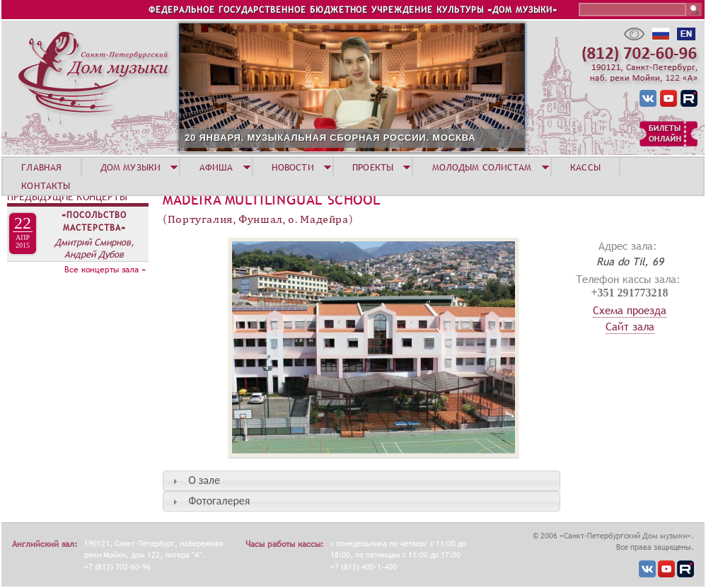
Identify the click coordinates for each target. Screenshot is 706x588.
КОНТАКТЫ (46, 185)
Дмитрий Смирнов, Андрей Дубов (94, 248)
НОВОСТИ (293, 167)
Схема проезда (630, 310)
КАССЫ (585, 167)
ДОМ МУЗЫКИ (131, 167)
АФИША (216, 167)
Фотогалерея (219, 501)
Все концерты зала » (105, 270)
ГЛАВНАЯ (41, 167)
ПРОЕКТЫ (373, 167)
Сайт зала (630, 326)
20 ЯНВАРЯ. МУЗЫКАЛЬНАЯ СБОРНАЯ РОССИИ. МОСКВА (330, 138)
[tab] (361, 481)
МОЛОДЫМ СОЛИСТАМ (482, 167)
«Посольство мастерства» (94, 221)
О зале (204, 480)
